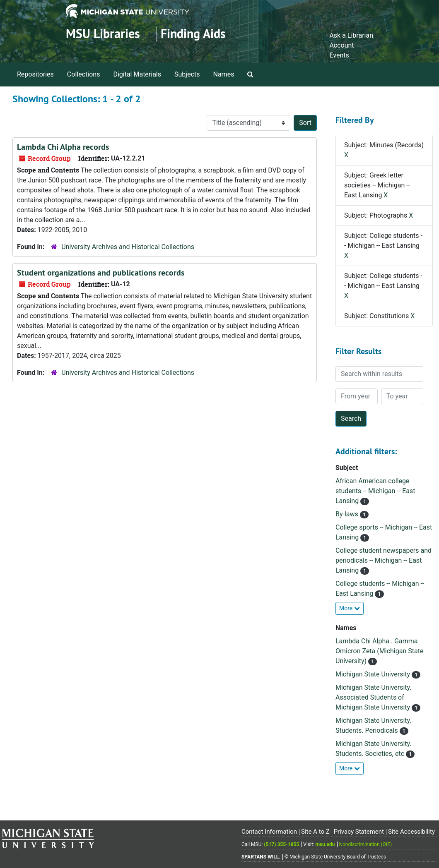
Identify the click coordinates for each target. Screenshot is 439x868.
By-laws (348, 514)
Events (339, 55)
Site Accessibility (411, 832)
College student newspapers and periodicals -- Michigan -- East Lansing (384, 560)
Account (341, 45)
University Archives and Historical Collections (128, 247)
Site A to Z (315, 832)
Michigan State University (374, 674)
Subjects (187, 74)
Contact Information (269, 832)
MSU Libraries (103, 34)
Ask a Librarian (351, 35)
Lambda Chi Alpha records (63, 147)
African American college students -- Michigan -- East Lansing (375, 491)
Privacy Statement (359, 832)
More (350, 608)
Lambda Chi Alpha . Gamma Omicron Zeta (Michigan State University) (379, 651)
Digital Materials (137, 74)
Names (224, 74)
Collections (84, 74)
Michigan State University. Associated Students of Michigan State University (374, 697)
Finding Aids (193, 34)
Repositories (35, 74)
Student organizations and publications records (101, 273)
